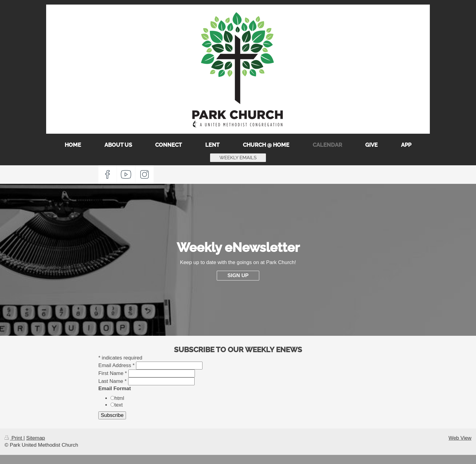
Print (14, 438)
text (119, 405)
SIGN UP (238, 275)
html (119, 398)
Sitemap (36, 438)
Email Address (116, 365)
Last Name (112, 381)
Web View (460, 438)
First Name (113, 373)
